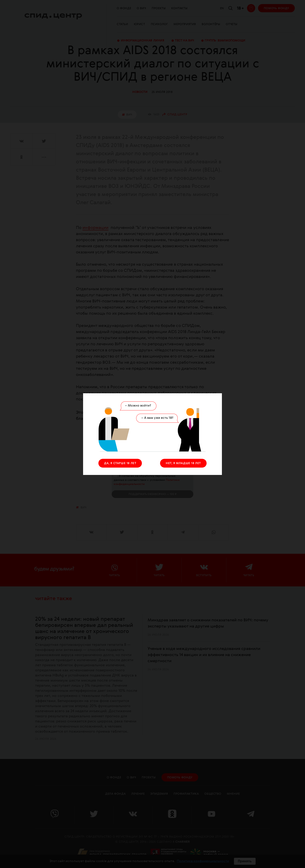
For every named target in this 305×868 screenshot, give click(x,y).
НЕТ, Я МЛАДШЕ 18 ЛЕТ (183, 463)
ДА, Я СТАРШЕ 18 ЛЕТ (120, 463)
